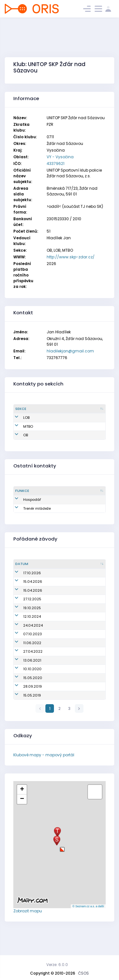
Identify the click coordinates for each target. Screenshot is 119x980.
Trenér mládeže (31, 511)
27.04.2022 (25, 667)
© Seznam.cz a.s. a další (88, 927)
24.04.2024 (25, 638)
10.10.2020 (24, 685)
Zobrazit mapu (28, 932)
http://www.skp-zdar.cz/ (71, 257)
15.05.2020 (25, 696)
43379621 (56, 163)
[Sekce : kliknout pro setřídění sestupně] (34, 409)
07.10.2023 (25, 650)
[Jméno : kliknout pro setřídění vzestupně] (80, 409)
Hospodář (32, 500)
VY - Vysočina (60, 157)
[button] (62, 868)
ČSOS (83, 973)
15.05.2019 (24, 716)
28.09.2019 (25, 707)
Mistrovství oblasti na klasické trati (71, 658)
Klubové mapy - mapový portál (44, 776)
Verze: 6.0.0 (57, 965)
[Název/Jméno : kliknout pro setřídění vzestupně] (72, 569)
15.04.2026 (25, 587)
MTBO (28, 426)
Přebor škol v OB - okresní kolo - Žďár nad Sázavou (68, 598)
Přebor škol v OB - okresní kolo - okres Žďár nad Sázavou (68, 639)
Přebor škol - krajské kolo (62, 716)
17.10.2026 (24, 578)
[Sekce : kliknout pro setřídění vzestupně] (64, 491)
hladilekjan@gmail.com (70, 351)
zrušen (46, 587)
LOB (26, 418)
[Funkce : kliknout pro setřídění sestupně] (33, 491)
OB (26, 435)
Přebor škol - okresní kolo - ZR (66, 667)
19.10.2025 (24, 618)
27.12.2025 (24, 609)
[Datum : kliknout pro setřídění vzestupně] (26, 569)
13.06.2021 (24, 676)
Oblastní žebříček (55, 578)
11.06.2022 (24, 658)
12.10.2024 (24, 627)
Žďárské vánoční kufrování (64, 609)
